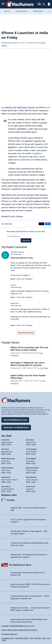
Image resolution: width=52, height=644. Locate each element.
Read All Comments (26, 333)
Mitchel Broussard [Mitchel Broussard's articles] (8, 459)
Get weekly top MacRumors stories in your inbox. (26, 231)
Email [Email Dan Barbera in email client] (3, 482)
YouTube (10, 500)
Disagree (29, 279)
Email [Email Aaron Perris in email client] (28, 491)
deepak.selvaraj (17, 252)
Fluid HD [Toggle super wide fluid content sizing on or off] (38, 638)
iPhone (20, 216)
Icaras (13, 285)
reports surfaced (34, 201)
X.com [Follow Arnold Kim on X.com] (9, 444)
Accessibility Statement (9, 634)
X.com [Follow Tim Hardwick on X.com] (33, 463)
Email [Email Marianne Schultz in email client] (28, 472)
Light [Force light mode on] (49, 638)
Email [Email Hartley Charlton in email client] (3, 472)
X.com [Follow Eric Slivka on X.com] (33, 444)
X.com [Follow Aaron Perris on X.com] (33, 491)
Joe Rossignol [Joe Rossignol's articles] (31, 449)
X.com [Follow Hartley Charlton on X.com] (9, 472)
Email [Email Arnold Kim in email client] (3, 444)
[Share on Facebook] (48, 224)
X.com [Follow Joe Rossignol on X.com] (33, 454)
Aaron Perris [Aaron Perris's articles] (31, 487)
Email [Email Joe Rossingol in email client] (28, 454)
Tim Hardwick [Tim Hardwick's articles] (31, 459)
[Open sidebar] (49, 5)
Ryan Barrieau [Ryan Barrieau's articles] (31, 477)
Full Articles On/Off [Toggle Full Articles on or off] (22, 638)
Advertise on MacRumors (16, 427)
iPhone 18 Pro (21, 11)
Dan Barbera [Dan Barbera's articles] (6, 477)
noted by (20, 107)
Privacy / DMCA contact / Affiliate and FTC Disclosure (19, 630)
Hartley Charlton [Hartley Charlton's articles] (7, 468)
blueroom (15, 303)
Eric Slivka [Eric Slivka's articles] (30, 440)
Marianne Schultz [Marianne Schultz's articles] (32, 468)
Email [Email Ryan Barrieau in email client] (28, 482)
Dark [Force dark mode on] (4, 640)
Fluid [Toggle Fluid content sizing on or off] (32, 638)
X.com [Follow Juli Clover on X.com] (9, 454)
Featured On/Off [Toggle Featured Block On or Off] (8, 638)
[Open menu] (3, 4)
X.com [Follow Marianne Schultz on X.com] (33, 472)
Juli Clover (44, 368)
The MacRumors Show (20, 565)
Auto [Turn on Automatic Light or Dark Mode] (44, 638)
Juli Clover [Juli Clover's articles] (5, 449)
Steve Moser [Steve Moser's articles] (6, 487)
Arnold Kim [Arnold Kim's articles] (5, 440)
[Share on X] (41, 224)
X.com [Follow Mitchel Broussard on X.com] (9, 463)
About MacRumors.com (15, 420)
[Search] (45, 4)
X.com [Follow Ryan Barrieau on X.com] (33, 482)
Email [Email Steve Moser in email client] (3, 491)
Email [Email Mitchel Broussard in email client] (3, 463)
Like (23, 279)
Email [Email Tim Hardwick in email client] (28, 463)
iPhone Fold (38, 11)
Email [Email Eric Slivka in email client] (28, 444)
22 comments (7, 224)
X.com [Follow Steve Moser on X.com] (9, 491)
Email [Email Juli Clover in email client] (3, 454)
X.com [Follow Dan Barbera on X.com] (9, 482)
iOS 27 (7, 11)
